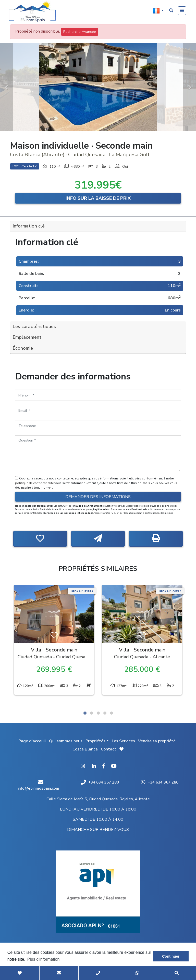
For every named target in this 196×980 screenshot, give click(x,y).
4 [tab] (105, 713)
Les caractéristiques (34, 326)
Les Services (123, 741)
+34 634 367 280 (100, 782)
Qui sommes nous (66, 741)
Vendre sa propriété (157, 741)
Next (190, 87)
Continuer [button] (171, 956)
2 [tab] (92, 713)
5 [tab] (112, 713)
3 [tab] (98, 713)
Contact (109, 749)
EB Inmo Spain (34, 11)
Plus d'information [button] (44, 959)
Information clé (29, 226)
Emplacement (27, 337)
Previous (6, 87)
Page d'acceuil (32, 741)
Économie (23, 348)
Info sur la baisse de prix (98, 198)
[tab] (98, 226)
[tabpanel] (54, 641)
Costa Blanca (85, 749)
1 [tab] (85, 713)
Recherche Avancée (80, 32)
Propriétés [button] (95, 741)
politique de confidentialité (35, 483)
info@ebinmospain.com (39, 788)
